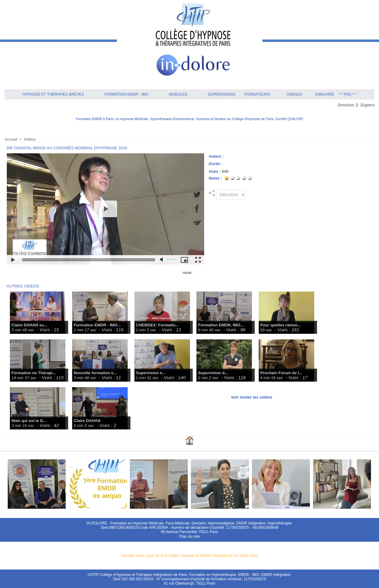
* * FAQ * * (348, 94)
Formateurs (257, 94)
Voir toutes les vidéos (252, 397)
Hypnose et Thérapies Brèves (53, 94)
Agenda (295, 94)
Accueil (11, 139)
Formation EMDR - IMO (127, 94)
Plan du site (189, 536)
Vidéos (28, 139)
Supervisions (222, 94)
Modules (178, 94)
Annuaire (324, 94)
